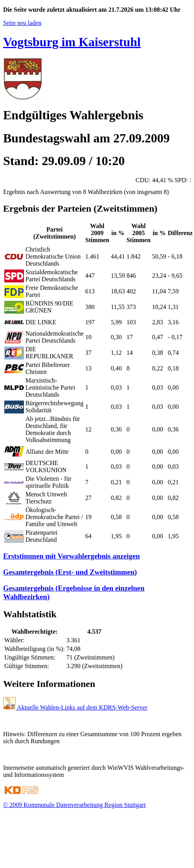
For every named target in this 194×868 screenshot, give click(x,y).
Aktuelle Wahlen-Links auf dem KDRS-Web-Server (75, 707)
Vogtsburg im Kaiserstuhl (72, 42)
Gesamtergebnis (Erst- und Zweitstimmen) (70, 572)
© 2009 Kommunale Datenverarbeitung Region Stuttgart (74, 805)
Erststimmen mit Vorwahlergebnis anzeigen (72, 556)
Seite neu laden (22, 23)
